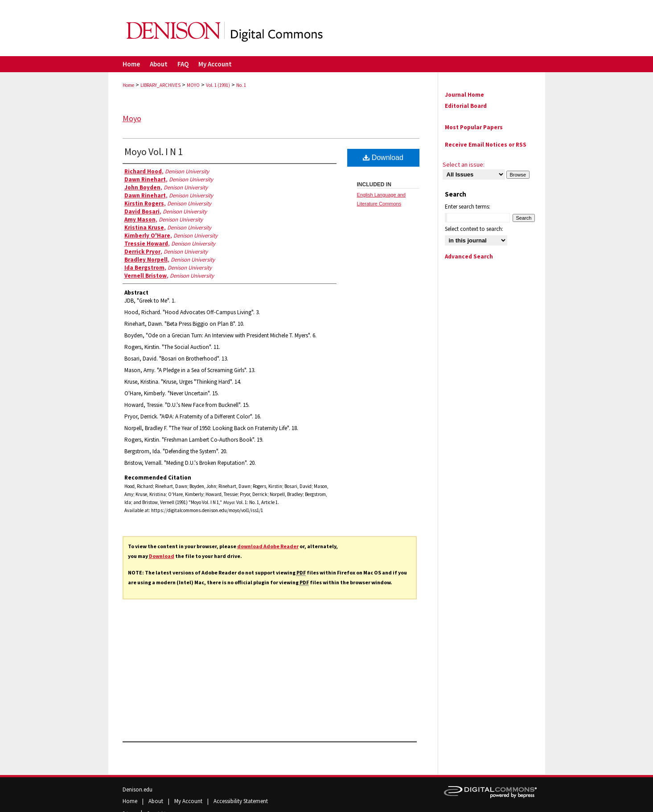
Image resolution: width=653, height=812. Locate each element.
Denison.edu (138, 789)
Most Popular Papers (474, 127)
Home (128, 85)
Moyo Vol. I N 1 (154, 152)
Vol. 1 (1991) (218, 85)
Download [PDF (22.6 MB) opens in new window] (383, 158)
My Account (189, 801)
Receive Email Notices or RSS (486, 145)
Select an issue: (464, 164)
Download (162, 556)
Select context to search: (474, 229)
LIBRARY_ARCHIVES (160, 85)
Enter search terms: (468, 207)
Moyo (132, 118)
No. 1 (241, 85)
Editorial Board (466, 106)
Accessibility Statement (241, 801)
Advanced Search (469, 256)
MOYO (193, 85)
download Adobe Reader (268, 546)
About (156, 801)
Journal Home (464, 95)
